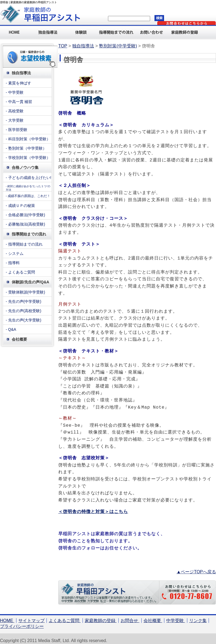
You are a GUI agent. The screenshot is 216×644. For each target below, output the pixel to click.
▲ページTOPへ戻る (196, 569)
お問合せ (130, 617)
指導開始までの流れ (118, 32)
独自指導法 (49, 32)
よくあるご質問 (65, 617)
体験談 (82, 32)
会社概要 (153, 617)
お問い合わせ (153, 32)
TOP (63, 46)
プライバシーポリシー (22, 623)
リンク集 (198, 617)
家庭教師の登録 (186, 32)
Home (16, 32)
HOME (7, 617)
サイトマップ (31, 617)
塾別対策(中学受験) (118, 46)
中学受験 (176, 617)
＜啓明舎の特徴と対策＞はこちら (93, 508)
